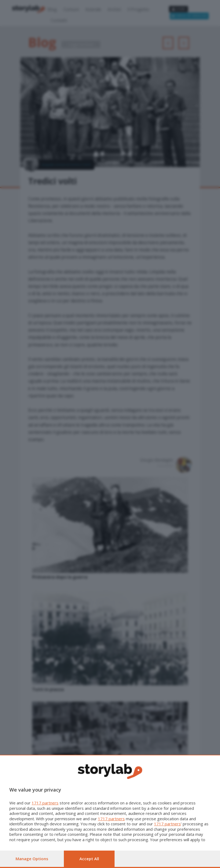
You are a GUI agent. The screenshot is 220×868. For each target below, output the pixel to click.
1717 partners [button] (45, 803)
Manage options (32, 859)
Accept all (89, 859)
